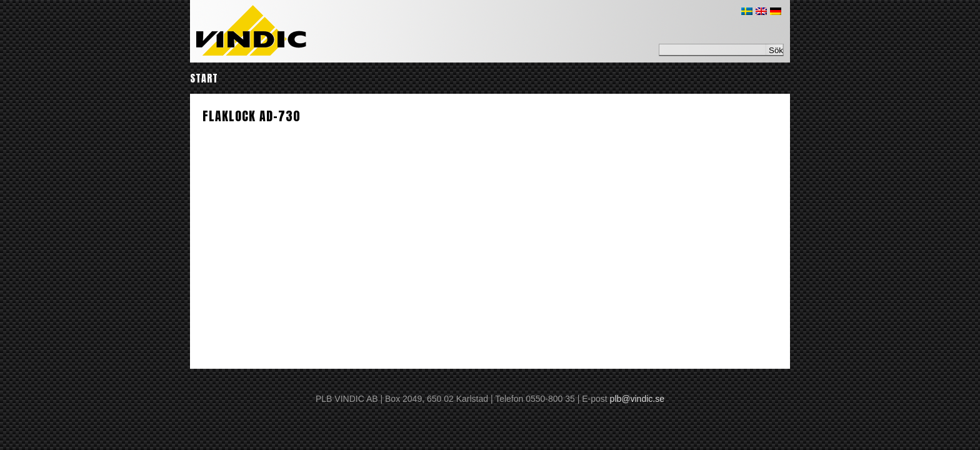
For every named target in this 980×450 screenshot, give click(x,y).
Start (204, 78)
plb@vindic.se (637, 399)
